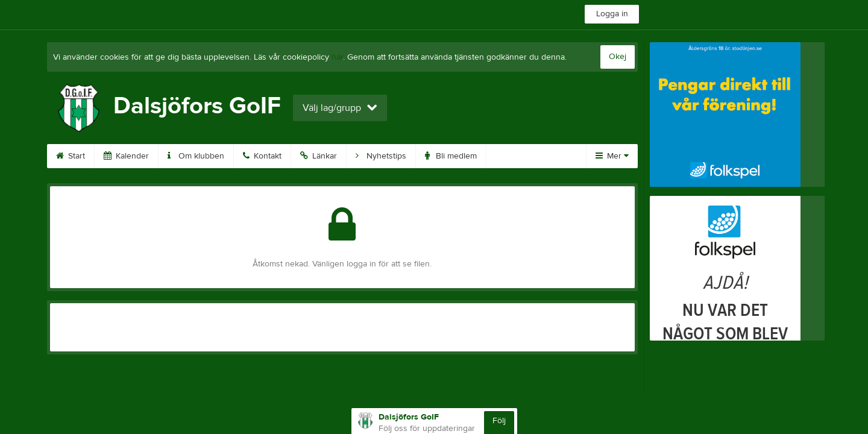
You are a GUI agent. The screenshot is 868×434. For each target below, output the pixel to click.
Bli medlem (451, 156)
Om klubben (196, 156)
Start (71, 156)
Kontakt (262, 156)
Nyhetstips (381, 156)
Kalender (126, 156)
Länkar (319, 156)
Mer (612, 156)
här (337, 57)
